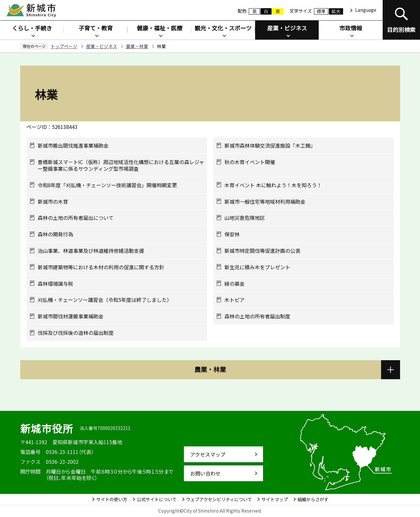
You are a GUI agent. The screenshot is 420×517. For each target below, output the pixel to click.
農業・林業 (137, 46)
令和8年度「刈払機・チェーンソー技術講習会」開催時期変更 (107, 185)
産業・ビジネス (287, 28)
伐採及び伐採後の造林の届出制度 (76, 333)
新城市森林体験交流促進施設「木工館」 (270, 146)
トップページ (64, 46)
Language (366, 10)
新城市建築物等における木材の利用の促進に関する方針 (101, 267)
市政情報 (351, 28)
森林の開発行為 (55, 234)
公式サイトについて (157, 499)
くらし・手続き (32, 28)
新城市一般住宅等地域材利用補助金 (265, 202)
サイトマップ (275, 499)
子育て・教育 (96, 28)
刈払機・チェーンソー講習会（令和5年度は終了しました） (105, 300)
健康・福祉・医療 (160, 28)
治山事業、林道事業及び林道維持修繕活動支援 (91, 251)
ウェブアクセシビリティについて (219, 499)
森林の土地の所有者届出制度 (257, 316)
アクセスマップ (208, 454)
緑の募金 (235, 284)
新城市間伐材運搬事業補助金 (71, 316)
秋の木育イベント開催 (250, 162)
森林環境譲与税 (55, 284)
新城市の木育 (53, 202)
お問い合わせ (205, 473)
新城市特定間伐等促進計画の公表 (262, 251)
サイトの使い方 (112, 499)
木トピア (235, 300)
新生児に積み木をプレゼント (257, 267)
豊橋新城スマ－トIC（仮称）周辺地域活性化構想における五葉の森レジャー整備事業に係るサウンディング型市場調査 (121, 165)
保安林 (232, 234)
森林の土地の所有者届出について (76, 218)
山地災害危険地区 (245, 218)
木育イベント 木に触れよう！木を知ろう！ (273, 185)
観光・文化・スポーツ (223, 28)
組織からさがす (313, 499)
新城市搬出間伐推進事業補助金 (73, 146)
